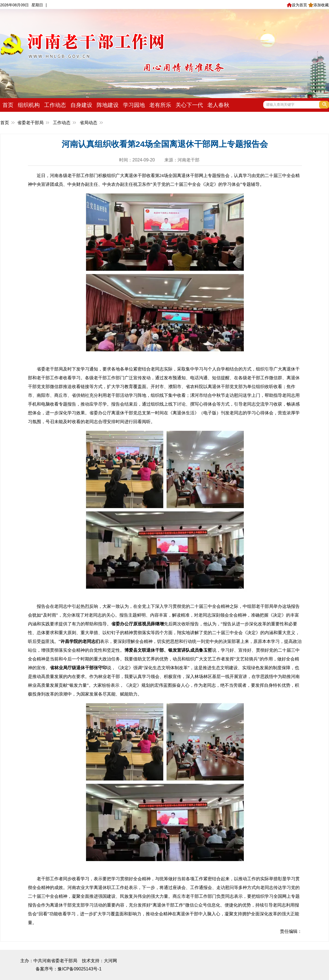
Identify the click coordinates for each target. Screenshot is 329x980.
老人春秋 (218, 105)
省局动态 (88, 123)
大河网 (110, 961)
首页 (8, 105)
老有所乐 (160, 105)
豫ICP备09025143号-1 (79, 969)
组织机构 (29, 105)
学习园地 (134, 105)
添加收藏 (318, 5)
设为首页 (297, 5)
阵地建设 (108, 105)
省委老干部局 (30, 123)
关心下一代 (189, 105)
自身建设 (81, 105)
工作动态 (55, 105)
